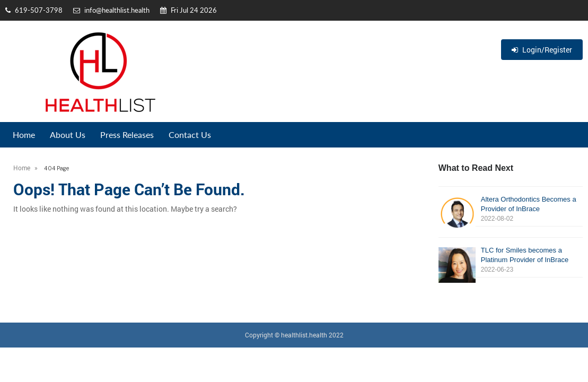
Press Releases (127, 134)
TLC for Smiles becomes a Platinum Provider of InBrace (511, 260)
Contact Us (190, 134)
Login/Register (542, 50)
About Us (68, 134)
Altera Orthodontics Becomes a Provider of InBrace (511, 209)
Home (24, 134)
